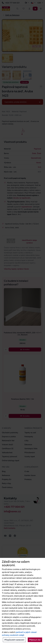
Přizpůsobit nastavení (14, 640)
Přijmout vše (35, 640)
